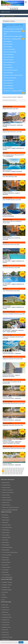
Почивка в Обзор (6, 495)
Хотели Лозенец (8, 88)
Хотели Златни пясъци (10, 70)
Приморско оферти (6, 537)
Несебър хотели (6, 620)
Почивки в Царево (6, 505)
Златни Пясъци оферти (7, 547)
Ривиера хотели (6, 640)
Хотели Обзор (8, 47)
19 (9, 473)
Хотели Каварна (8, 85)
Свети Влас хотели (6, 615)
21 (14, 473)
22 (17, 473)
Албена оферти (6, 517)
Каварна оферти (6, 560)
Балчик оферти (6, 557)
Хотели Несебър (9, 54)
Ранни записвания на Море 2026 (14, 29)
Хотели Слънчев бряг (10, 52)
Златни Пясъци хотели (7, 637)
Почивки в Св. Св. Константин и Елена (10, 507)
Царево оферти (6, 542)
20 (11, 473)
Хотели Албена (8, 44)
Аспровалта (5, 597)
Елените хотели (6, 610)
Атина (4, 600)
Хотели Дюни (8, 41)
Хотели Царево (8, 67)
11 (8, 471)
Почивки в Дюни (6, 483)
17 (3, 473)
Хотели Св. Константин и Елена (13, 75)
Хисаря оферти (5, 570)
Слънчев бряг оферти (7, 527)
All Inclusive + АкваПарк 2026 (14, 39)
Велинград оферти (6, 562)
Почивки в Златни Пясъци (8, 492)
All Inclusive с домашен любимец (14, 91)
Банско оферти (5, 565)
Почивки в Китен (6, 502)
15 (19, 471)
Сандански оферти (6, 567)
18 (6, 473)
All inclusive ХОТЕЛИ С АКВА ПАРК (10, 510)
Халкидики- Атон (6, 587)
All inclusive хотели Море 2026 (13, 36)
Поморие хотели (6, 622)
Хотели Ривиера (8, 73)
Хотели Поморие (9, 57)
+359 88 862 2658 (13, 7)
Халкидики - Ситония (7, 585)
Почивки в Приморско (7, 500)
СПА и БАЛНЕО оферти (7, 577)
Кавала (4, 595)
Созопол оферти (6, 535)
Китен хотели (5, 630)
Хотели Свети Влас (9, 49)
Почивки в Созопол (6, 497)
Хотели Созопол (8, 60)
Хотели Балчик (8, 83)
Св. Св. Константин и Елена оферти (10, 552)
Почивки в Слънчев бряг (8, 490)
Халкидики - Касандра (7, 582)
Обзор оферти (5, 522)
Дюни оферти (5, 515)
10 (6, 471)
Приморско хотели (6, 627)
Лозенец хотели (6, 635)
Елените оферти (6, 520)
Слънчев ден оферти (7, 555)
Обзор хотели (5, 612)
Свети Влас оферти (6, 525)
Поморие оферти (6, 532)
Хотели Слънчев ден (10, 78)
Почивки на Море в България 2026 (12, 33)
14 (16, 471)
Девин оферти (5, 572)
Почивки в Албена (6, 487)
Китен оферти (5, 540)
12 (11, 471)
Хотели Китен (8, 65)
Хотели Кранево (8, 80)
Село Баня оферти (6, 575)
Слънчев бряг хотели (7, 617)
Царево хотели (5, 632)
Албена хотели (5, 607)
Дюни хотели (5, 605)
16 (22, 471)
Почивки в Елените (6, 485)
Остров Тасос (5, 592)
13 (14, 471)
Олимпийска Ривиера (7, 590)
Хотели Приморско (9, 62)
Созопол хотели (6, 625)
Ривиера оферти (6, 550)
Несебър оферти (6, 530)
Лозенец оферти (6, 545)
